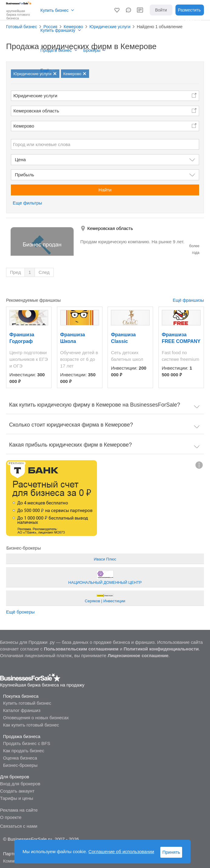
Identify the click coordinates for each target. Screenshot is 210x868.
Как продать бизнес (24, 751)
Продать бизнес (56, 50)
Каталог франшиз (22, 710)
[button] (117, 10)
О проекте (11, 817)
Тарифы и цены (17, 798)
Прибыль (24, 175)
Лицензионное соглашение (138, 655)
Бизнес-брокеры (20, 765)
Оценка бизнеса (20, 758)
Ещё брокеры (20, 612)
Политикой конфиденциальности (161, 649)
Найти (105, 190)
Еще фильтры (27, 203)
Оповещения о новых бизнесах (36, 718)
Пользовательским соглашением (81, 649)
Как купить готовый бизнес (31, 725)
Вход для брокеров (20, 784)
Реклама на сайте (19, 810)
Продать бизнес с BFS (27, 743)
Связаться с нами (19, 826)
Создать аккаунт (17, 791)
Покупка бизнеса (21, 696)
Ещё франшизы (188, 300)
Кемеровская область (36, 111)
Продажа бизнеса (22, 736)
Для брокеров (15, 777)
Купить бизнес (54, 10)
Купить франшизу (58, 30)
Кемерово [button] (24, 126)
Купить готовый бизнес (27, 703)
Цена (20, 160)
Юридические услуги (35, 96)
